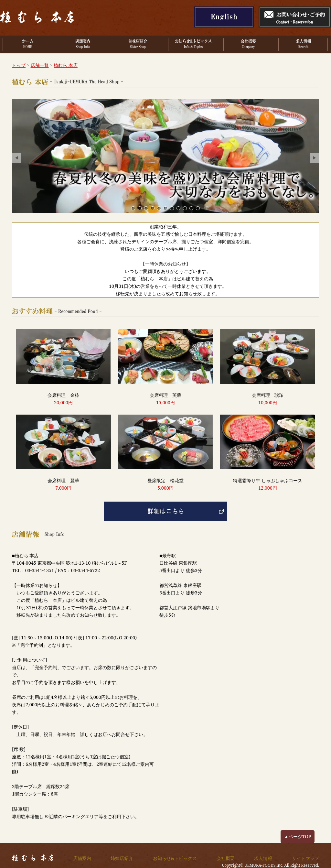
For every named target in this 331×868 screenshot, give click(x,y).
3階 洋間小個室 (191, 208)
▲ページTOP (297, 836)
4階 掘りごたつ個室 (165, 208)
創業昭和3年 (133, 208)
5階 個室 (185, 208)
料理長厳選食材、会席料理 (159, 208)
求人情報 (263, 858)
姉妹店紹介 (122, 858)
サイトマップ (305, 858)
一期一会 (153, 208)
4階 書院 (198, 208)
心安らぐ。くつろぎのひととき (146, 208)
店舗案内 (82, 858)
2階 (178, 208)
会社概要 (226, 858)
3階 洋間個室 (172, 208)
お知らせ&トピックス (175, 858)
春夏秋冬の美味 (140, 208)
